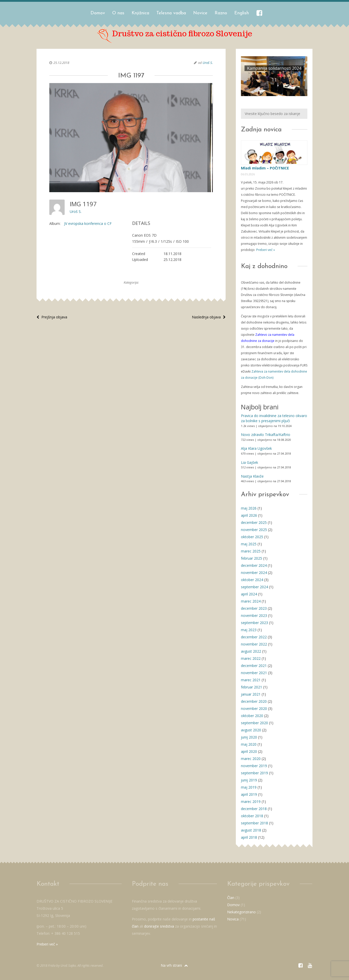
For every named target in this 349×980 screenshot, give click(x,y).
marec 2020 (251, 759)
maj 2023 (249, 630)
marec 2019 (251, 802)
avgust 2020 (251, 730)
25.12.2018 (61, 63)
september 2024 (254, 587)
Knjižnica (140, 13)
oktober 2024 (252, 580)
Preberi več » (265, 250)
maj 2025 (249, 544)
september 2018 (254, 823)
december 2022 (254, 637)
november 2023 (254, 615)
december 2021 (254, 666)
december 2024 (254, 565)
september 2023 (254, 623)
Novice (200, 13)
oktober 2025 (252, 537)
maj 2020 (249, 744)
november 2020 (254, 708)
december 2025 (254, 522)
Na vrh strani (174, 965)
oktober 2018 (252, 816)
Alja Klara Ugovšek (256, 448)
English (242, 13)
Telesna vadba (171, 13)
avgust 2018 (251, 830)
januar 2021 (251, 694)
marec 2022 (251, 658)
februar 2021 (252, 687)
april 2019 (249, 794)
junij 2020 (249, 737)
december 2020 (254, 701)
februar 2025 (252, 558)
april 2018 (249, 837)
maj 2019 (249, 787)
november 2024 (254, 573)
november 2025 (254, 530)
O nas (118, 13)
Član (231, 898)
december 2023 (254, 608)
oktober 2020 (252, 716)
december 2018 (254, 809)
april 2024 (249, 594)
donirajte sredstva (159, 926)
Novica (233, 919)
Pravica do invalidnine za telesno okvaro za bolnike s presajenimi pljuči (274, 418)
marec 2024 (251, 601)
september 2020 (254, 723)
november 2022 (254, 644)
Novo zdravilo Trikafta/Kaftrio (266, 435)
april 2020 (249, 751)
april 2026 (249, 515)
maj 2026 (249, 508)
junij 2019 (249, 780)
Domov (98, 13)
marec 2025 (251, 551)
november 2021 (254, 673)
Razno (221, 13)
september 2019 (254, 773)
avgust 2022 (251, 651)
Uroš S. (208, 63)
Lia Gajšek (249, 462)
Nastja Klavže (252, 476)
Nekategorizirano (241, 912)
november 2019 (254, 766)
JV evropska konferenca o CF (88, 223)
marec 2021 (251, 680)
